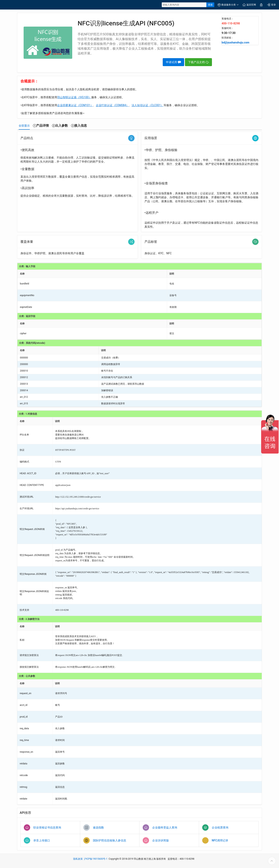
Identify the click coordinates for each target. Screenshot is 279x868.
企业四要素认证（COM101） (75, 105)
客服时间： (228, 28)
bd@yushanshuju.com (235, 42)
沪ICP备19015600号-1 (96, 859)
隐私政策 (78, 859)
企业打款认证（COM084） (112, 105)
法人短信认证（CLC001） (148, 105)
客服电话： (228, 19)
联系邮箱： (228, 38)
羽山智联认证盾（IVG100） (74, 97)
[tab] (24, 126)
